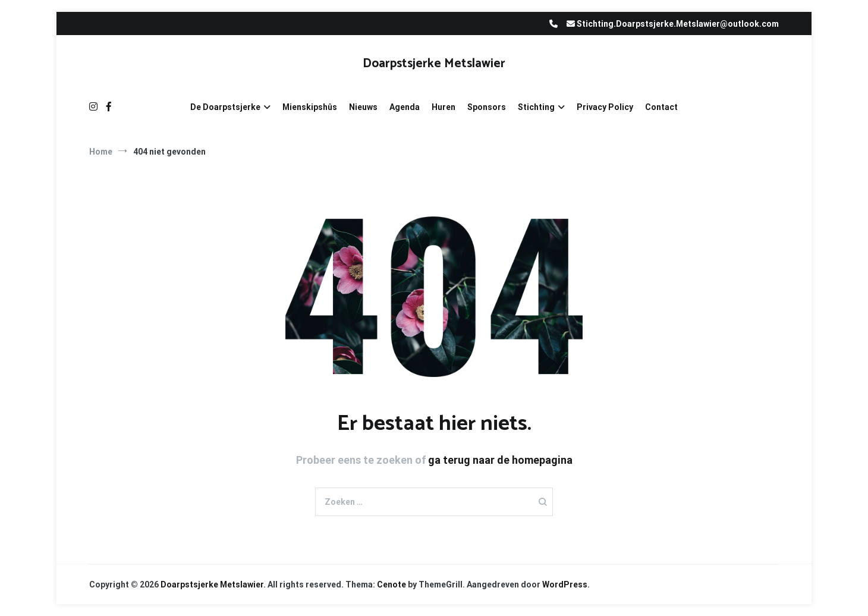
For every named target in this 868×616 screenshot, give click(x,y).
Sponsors (487, 107)
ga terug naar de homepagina (500, 460)
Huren (444, 107)
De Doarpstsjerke (225, 107)
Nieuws (363, 107)
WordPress (565, 584)
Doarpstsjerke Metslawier (434, 64)
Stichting (536, 107)
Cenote (391, 584)
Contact (661, 107)
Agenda (405, 107)
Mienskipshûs (310, 107)
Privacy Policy (605, 107)
